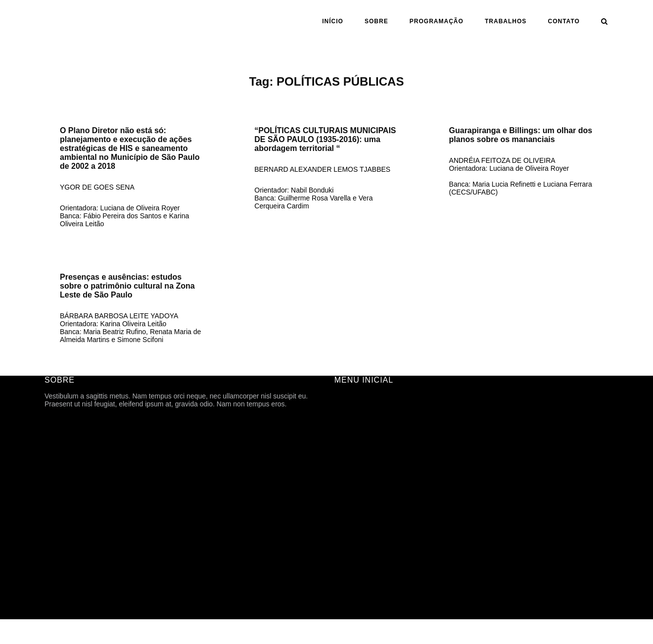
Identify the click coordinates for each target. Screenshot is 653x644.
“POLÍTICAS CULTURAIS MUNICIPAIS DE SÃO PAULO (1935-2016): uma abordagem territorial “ (325, 139)
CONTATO (564, 21)
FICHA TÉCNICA (361, 427)
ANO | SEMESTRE (364, 496)
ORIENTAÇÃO (357, 510)
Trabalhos (506, 21)
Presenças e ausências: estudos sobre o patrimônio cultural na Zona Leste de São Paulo (127, 286)
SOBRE (376, 21)
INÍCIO (333, 21)
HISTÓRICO (354, 441)
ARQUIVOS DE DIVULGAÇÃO (382, 468)
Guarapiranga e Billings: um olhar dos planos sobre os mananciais (521, 135)
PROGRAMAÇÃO (437, 21)
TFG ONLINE (355, 551)
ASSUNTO (351, 524)
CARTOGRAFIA (359, 538)
